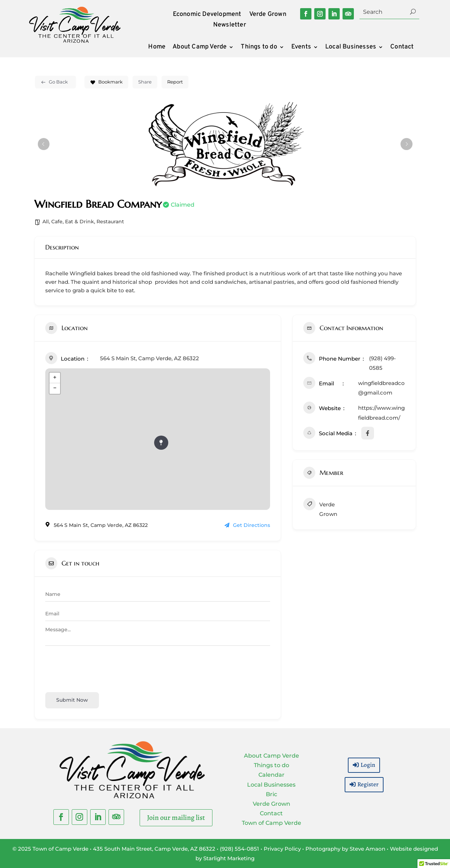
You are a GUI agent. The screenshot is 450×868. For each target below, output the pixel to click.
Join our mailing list (176, 818)
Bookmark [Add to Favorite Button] (106, 82)
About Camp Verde (200, 48)
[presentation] (99, 668)
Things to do (259, 48)
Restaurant (110, 222)
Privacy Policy (282, 849)
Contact (402, 48)
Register (368, 784)
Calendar (271, 775)
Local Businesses (351, 48)
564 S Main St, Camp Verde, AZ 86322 (150, 358)
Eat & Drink (80, 222)
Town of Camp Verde (271, 823)
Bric (271, 794)
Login (368, 765)
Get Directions (247, 525)
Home (157, 48)
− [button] (55, 389)
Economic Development (207, 15)
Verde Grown (268, 15)
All (46, 222)
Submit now (72, 700)
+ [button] (55, 378)
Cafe (57, 222)
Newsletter (230, 26)
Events (301, 48)
